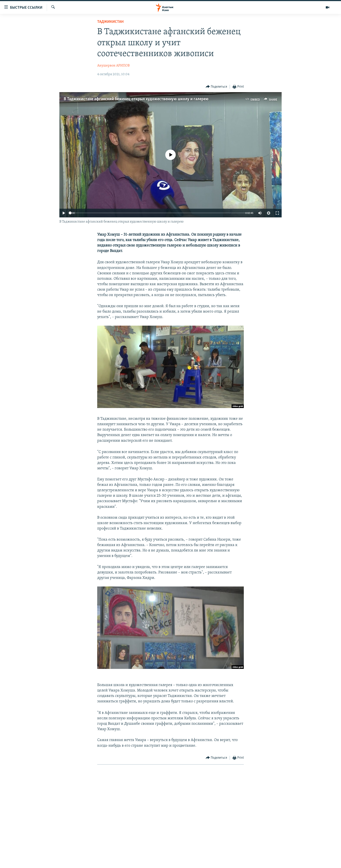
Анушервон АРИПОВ (113, 66)
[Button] (216, 87)
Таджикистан (110, 22)
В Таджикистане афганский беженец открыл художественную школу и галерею (136, 99)
